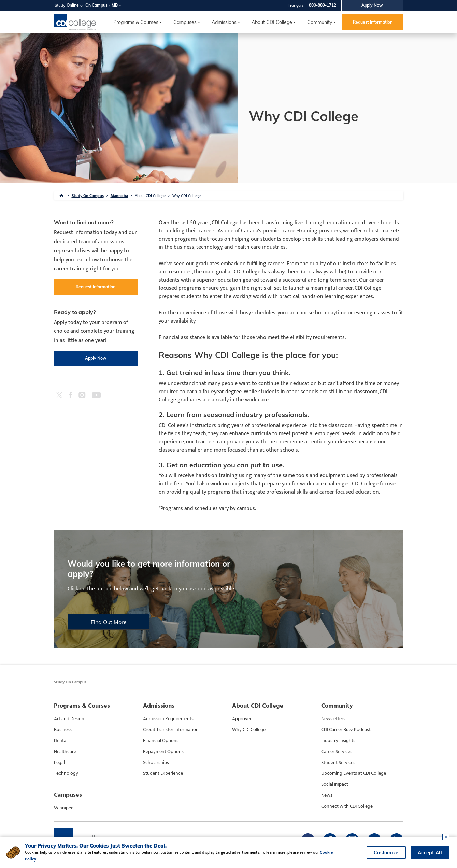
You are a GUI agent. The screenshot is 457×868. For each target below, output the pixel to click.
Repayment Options (163, 752)
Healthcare (65, 752)
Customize (386, 853)
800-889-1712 (323, 5)
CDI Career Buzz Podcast (346, 730)
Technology (66, 773)
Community (320, 22)
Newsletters (333, 719)
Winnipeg (64, 808)
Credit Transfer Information (171, 730)
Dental (61, 741)
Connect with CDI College (347, 806)
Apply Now (372, 5)
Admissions (224, 22)
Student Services (338, 763)
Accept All (430, 853)
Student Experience (163, 773)
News (327, 795)
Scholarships (156, 763)
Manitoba (119, 196)
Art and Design (69, 719)
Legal (59, 763)
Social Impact (335, 784)
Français (296, 5)
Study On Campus (88, 196)
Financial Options (161, 741)
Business (63, 730)
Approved (242, 719)
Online (73, 5)
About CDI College (272, 22)
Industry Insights (338, 741)
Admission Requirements (168, 719)
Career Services (337, 752)
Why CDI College (187, 196)
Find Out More (108, 622)
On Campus (96, 5)
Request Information (373, 22)
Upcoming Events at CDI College (354, 773)
